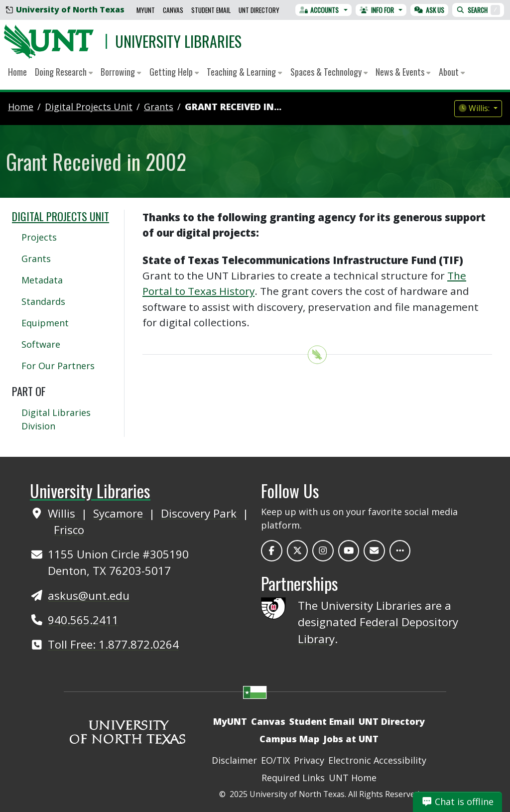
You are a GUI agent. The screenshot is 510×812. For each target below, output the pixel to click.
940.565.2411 (83, 620)
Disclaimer (234, 760)
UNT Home (353, 778)
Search (478, 10)
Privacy (309, 760)
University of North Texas (65, 9)
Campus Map (289, 739)
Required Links (293, 778)
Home (17, 72)
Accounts (319, 10)
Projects (39, 237)
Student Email (211, 10)
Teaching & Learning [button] (244, 72)
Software (41, 344)
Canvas (173, 10)
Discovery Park (200, 513)
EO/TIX (275, 760)
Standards (43, 301)
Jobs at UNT (351, 739)
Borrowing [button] (121, 72)
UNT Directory (259, 10)
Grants (36, 259)
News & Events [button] (403, 72)
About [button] (452, 72)
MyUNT (146, 10)
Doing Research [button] (64, 72)
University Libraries (178, 41)
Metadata (42, 280)
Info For (377, 10)
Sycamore (120, 513)
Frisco (69, 530)
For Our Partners (58, 366)
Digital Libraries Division (56, 419)
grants (159, 107)
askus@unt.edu (89, 595)
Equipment (45, 323)
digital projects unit (89, 107)
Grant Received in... (233, 107)
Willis (63, 513)
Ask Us (429, 10)
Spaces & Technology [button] (329, 72)
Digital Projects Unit (61, 216)
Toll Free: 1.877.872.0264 (113, 644)
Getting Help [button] (174, 72)
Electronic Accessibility (377, 760)
